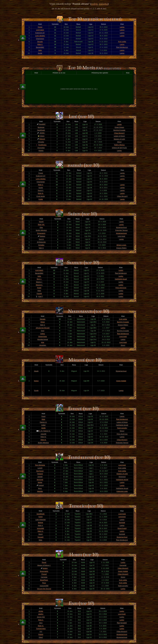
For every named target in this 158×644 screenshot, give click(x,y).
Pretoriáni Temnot (121, 230)
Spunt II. (41, 190)
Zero (41, 623)
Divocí (119, 142)
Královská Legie (122, 491)
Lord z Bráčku (40, 36)
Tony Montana (40, 465)
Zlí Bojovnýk (41, 242)
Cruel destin (41, 196)
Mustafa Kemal (43, 339)
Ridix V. (40, 44)
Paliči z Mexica (119, 145)
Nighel (40, 482)
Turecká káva (41, 629)
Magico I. (39, 282)
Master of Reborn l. (44, 565)
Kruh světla (122, 42)
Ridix (39, 291)
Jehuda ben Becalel (43, 328)
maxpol (41, 485)
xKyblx (41, 611)
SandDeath (41, 130)
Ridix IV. (43, 437)
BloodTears (44, 580)
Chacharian (40, 39)
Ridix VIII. (41, 225)
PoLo (44, 583)
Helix (40, 50)
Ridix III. (41, 193)
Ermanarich (41, 233)
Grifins (43, 334)
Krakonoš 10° (40, 33)
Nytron (36, 381)
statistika (103, 4)
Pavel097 (42, 124)
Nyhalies (41, 245)
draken (45, 568)
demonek (40, 480)
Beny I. (39, 279)
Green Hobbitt (121, 381)
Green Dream (119, 127)
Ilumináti (122, 523)
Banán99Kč (40, 47)
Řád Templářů (122, 623)
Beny (40, 488)
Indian (43, 425)
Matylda (40, 491)
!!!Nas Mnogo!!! (119, 133)
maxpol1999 (44, 586)
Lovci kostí (121, 236)
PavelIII (39, 294)
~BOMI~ (42, 133)
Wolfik (43, 428)
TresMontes (42, 145)
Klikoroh (42, 139)
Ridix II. (40, 525)
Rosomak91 (44, 571)
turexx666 (40, 528)
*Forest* (44, 574)
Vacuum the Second (44, 589)
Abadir (36, 371)
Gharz (43, 322)
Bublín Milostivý (41, 230)
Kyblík (41, 199)
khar (43, 342)
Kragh (39, 288)
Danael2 (41, 537)
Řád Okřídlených (122, 47)
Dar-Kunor (40, 471)
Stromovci (122, 477)
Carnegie (44, 577)
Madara (42, 236)
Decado (40, 42)
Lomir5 (40, 468)
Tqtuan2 (40, 474)
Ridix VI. (41, 531)
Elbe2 (41, 637)
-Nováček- (43, 345)
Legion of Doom (119, 136)
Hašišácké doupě (121, 279)
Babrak (41, 523)
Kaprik (41, 222)
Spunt (40, 534)
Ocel (43, 331)
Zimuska (41, 142)
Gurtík (40, 53)
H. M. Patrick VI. (45, 431)
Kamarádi (123, 565)
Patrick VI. (43, 422)
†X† (41, 632)
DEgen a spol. (121, 245)
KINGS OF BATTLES (119, 148)
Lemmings (122, 517)
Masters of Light (119, 139)
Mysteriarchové (121, 228)
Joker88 (43, 434)
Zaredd (40, 477)
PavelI (44, 562)
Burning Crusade (119, 130)
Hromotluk (41, 148)
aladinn (41, 614)
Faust (43, 416)
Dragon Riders (121, 248)
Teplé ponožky (122, 428)
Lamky (122, 27)
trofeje (94, 4)
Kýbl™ (41, 296)
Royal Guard (122, 528)
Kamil (40, 517)
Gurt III (41, 239)
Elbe (41, 228)
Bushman (41, 127)
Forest (40, 27)
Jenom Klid (41, 617)
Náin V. (41, 248)
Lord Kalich (40, 30)
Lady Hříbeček (41, 520)
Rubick (41, 151)
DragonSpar (43, 336)
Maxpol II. (39, 285)
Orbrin (42, 136)
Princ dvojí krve (121, 288)
